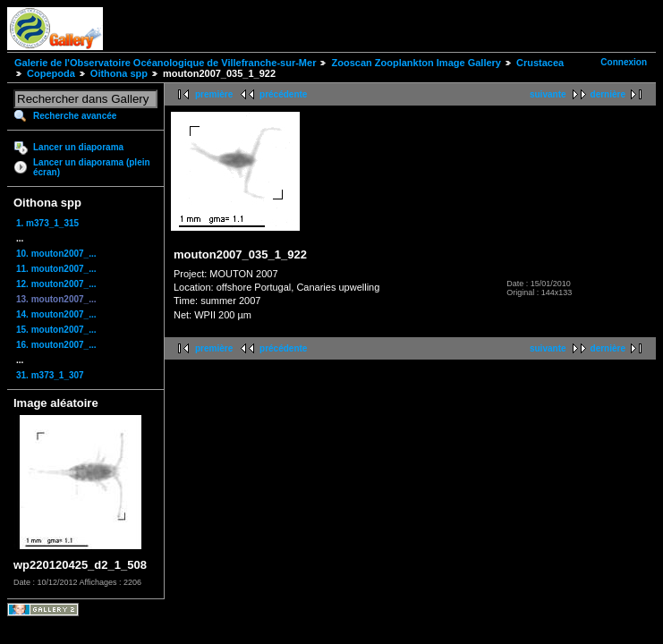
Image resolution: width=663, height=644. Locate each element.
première (214, 94)
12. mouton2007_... (56, 284)
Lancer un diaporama (78, 147)
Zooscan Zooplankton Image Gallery (416, 63)
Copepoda (51, 73)
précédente (283, 94)
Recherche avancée (75, 116)
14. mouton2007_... (56, 314)
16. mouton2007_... (56, 345)
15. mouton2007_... (56, 330)
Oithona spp (119, 73)
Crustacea (540, 63)
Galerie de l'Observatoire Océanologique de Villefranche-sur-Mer (165, 63)
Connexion (624, 62)
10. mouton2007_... (56, 254)
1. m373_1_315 (47, 223)
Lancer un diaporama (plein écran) (92, 167)
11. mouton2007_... (56, 269)
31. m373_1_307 (50, 375)
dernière (608, 94)
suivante (548, 94)
